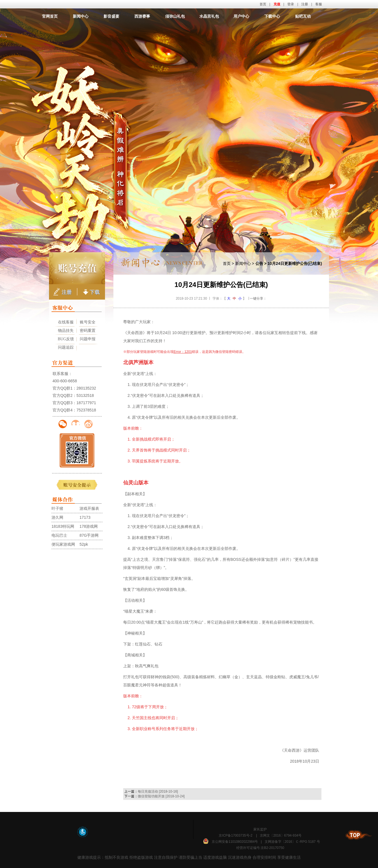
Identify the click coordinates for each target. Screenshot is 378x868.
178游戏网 (89, 526)
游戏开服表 (89, 508)
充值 (277, 4)
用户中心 (241, 16)
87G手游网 (89, 535)
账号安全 (88, 322)
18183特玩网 (63, 526)
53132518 (85, 395)
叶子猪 (57, 508)
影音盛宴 (111, 16)
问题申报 (88, 339)
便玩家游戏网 (63, 544)
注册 (305, 4)
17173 (85, 517)
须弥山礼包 (175, 16)
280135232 (86, 388)
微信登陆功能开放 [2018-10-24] (161, 796)
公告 (259, 263)
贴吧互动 (303, 16)
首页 (263, 4)
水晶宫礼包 (209, 16)
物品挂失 (66, 331)
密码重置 (88, 331)
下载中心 (272, 16)
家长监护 (260, 829)
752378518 (86, 410)
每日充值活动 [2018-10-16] (158, 791)
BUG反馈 (66, 339)
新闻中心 (81, 16)
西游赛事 (142, 16)
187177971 (86, 403)
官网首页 (50, 16)
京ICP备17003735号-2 (235, 835)
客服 (319, 4)
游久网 (57, 517)
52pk (84, 544)
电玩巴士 (59, 535)
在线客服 (66, 322)
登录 (291, 4)
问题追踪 (66, 347)
